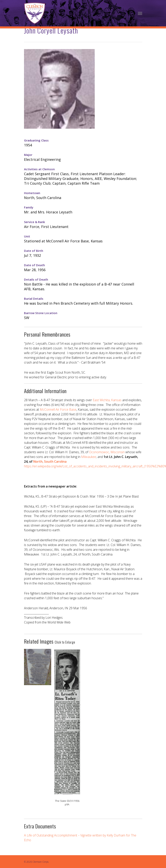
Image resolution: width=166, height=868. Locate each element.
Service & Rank (34, 222)
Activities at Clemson (39, 169)
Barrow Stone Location (41, 313)
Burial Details (34, 299)
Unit (27, 236)
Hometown (32, 193)
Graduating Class (36, 140)
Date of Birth (34, 251)
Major (28, 155)
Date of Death (34, 265)
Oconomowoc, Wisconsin (107, 452)
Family (29, 207)
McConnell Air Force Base (58, 409)
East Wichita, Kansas (107, 400)
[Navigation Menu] (140, 13)
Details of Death (36, 279)
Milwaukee (89, 457)
